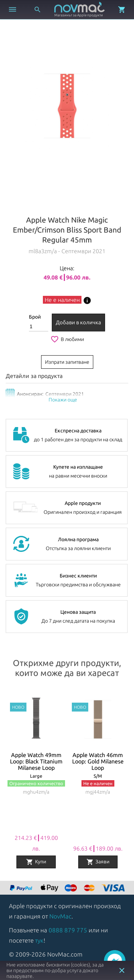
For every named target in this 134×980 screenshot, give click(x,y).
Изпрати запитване (67, 362)
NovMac (60, 916)
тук (39, 940)
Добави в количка (78, 322)
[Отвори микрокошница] (122, 10)
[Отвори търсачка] (38, 10)
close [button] (122, 970)
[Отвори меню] (13, 10)
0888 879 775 (68, 930)
